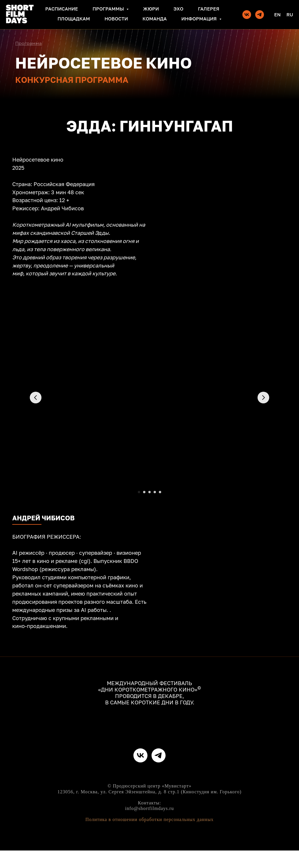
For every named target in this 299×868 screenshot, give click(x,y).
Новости (116, 19)
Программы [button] (109, 9)
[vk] (247, 15)
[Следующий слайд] (263, 418)
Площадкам (74, 19)
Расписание (62, 9)
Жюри (151, 9)
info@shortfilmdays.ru (150, 826)
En (277, 15)
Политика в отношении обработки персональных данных (150, 837)
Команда (155, 19)
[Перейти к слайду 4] (155, 492)
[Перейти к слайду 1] (139, 492)
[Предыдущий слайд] (36, 418)
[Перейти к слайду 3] (149, 492)
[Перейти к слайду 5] (160, 492)
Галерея (209, 9)
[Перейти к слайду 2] (144, 492)
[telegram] (260, 15)
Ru (290, 15)
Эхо (178, 9)
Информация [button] (200, 19)
